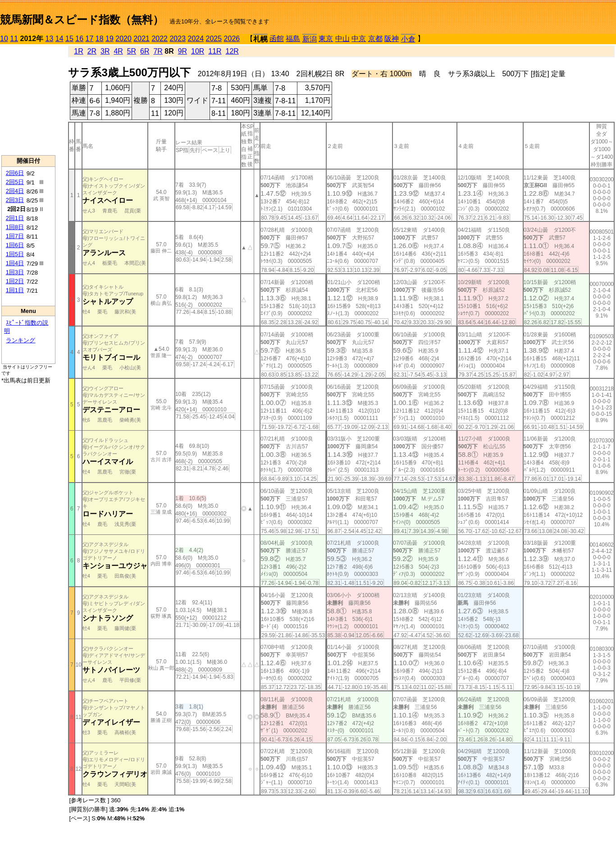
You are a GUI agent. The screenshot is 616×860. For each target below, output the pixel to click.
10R (198, 51)
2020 (123, 39)
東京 (326, 39)
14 (59, 39)
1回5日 (15, 254)
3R (105, 51)
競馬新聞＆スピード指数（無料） (82, 20)
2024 (196, 39)
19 (110, 39)
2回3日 (15, 200)
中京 (359, 39)
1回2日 (15, 281)
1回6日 (15, 245)
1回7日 (15, 236)
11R (215, 51)
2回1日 (15, 218)
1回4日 (15, 263)
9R (183, 51)
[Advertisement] (28, 100)
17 (90, 39)
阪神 (392, 39)
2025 (214, 39)
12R (232, 51)
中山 (342, 39)
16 (79, 39)
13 (50, 39)
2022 (160, 39)
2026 (232, 39)
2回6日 (15, 173)
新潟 (310, 39)
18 (100, 39)
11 (14, 39)
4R (118, 51)
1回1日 (15, 290)
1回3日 (15, 272)
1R (78, 51)
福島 (293, 39)
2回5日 (15, 182)
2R (92, 51)
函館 (277, 39)
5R (132, 51)
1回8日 (15, 227)
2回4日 (15, 191)
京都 (375, 39)
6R (145, 51)
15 (69, 39)
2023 (178, 39)
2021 (141, 39)
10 (4, 39)
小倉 (408, 39)
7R (158, 51)
